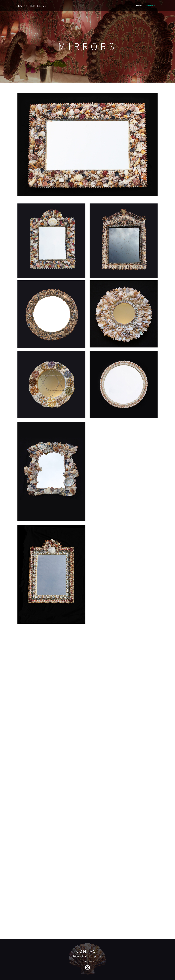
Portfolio (150, 6)
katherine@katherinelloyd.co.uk (87, 956)
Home (139, 6)
